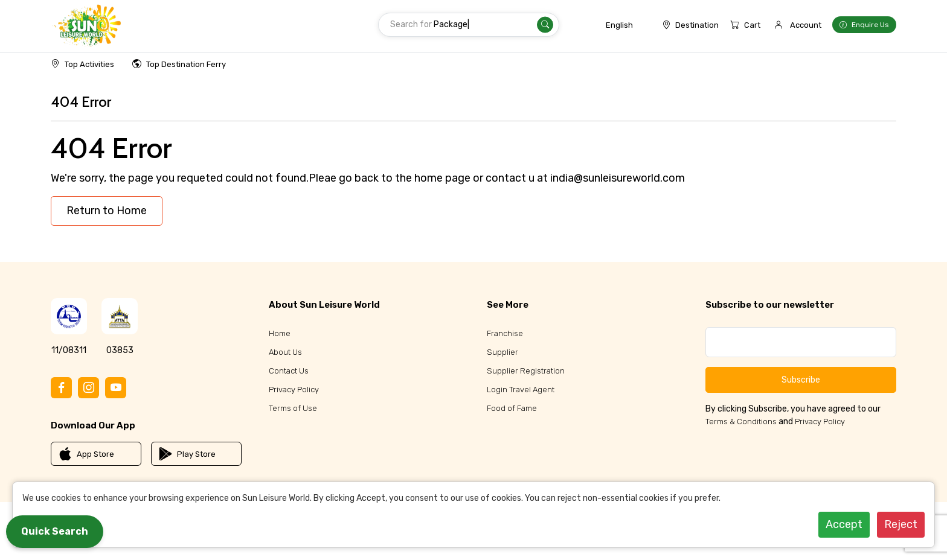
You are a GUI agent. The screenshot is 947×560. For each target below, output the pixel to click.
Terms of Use (293, 408)
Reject (901, 524)
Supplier (502, 352)
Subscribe (801, 380)
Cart (746, 25)
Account (806, 25)
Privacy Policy (294, 390)
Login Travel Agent (521, 390)
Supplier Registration (526, 371)
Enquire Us (864, 25)
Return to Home (107, 211)
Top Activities (82, 64)
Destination (690, 25)
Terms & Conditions (741, 422)
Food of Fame (512, 408)
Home (280, 333)
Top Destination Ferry (179, 64)
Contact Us (289, 371)
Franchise (505, 333)
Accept (844, 524)
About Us (285, 352)
